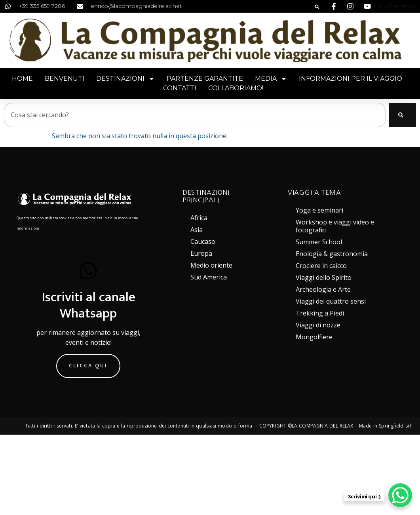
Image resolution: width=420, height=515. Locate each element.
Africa (199, 218)
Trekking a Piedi (320, 313)
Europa (201, 253)
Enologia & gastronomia (332, 254)
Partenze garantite (205, 79)
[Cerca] (402, 115)
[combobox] (195, 115)
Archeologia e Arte (323, 289)
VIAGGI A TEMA (315, 192)
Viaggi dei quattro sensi (331, 301)
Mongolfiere (314, 337)
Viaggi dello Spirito (324, 277)
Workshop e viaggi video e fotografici (335, 226)
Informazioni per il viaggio (351, 79)
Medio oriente (211, 265)
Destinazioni (125, 79)
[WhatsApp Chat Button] (400, 495)
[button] (317, 7)
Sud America (209, 277)
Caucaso (203, 241)
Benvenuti (65, 79)
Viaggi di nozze (318, 325)
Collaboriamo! (236, 88)
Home (22, 79)
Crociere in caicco (321, 266)
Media (271, 79)
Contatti (180, 88)
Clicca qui (88, 365)
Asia (197, 230)
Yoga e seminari (319, 210)
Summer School (319, 242)
